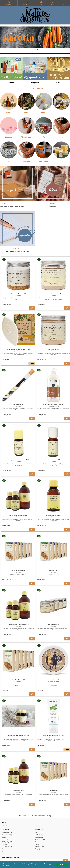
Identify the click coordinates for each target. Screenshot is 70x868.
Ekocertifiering (39, 837)
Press (37, 832)
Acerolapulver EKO (53, 349)
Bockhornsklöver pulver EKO (53, 294)
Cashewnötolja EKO (18, 791)
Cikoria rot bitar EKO (18, 571)
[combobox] (6, 825)
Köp (32, 363)
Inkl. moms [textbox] (5, 825)
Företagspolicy (39, 835)
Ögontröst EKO (53, 791)
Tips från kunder (6, 844)
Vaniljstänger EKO (18, 405)
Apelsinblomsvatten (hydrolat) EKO (18, 735)
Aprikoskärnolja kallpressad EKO (18, 625)
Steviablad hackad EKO (18, 680)
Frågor (4, 849)
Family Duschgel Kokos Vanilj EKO (53, 405)
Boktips (4, 837)
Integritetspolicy (39, 847)
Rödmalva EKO (53, 571)
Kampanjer (38, 849)
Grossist (4, 851)
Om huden (5, 840)
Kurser (37, 842)
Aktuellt (37, 844)
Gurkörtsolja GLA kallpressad (18, 515)
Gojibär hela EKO (53, 625)
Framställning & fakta (8, 832)
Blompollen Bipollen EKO (18, 294)
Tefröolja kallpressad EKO (53, 515)
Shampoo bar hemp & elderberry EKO (18, 349)
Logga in (9, 4)
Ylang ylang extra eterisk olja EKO (18, 460)
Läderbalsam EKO (53, 680)
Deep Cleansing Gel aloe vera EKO (53, 735)
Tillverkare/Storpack (7, 847)
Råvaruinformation (40, 840)
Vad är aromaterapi (7, 835)
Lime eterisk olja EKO (53, 460)
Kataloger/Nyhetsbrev (8, 842)
